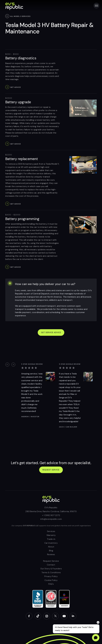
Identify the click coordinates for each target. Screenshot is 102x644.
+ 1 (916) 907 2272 (51, 515)
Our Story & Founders (51, 569)
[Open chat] (96, 638)
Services (51, 531)
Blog (51, 551)
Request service (51, 470)
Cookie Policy (51, 580)
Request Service (51, 561)
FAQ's (51, 584)
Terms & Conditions (51, 572)
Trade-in (51, 539)
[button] (7, 364)
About (51, 547)
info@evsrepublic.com (51, 519)
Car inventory (51, 543)
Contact (51, 565)
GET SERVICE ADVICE (51, 332)
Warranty (51, 535)
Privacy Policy (51, 576)
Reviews (51, 554)
